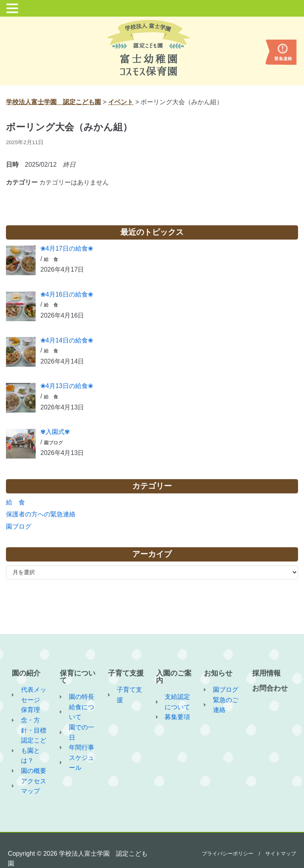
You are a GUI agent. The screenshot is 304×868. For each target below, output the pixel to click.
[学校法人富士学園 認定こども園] (152, 48)
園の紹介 (26, 673)
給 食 (51, 259)
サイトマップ (281, 854)
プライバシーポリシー (228, 854)
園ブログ (53, 443)
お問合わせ (270, 688)
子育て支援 (126, 673)
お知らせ (218, 673)
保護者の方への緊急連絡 (41, 514)
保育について (78, 677)
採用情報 (266, 673)
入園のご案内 (174, 677)
